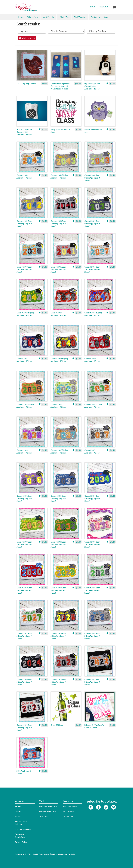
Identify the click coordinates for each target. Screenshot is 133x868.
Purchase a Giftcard (48, 806)
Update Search (27, 38)
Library (18, 811)
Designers (95, 17)
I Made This (64, 17)
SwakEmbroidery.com (36, 9)
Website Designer (59, 854)
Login (93, 7)
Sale (106, 17)
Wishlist (19, 816)
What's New (33, 17)
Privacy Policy (21, 842)
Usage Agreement (23, 829)
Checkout (43, 816)
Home (20, 17)
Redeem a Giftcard (47, 811)
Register (103, 7)
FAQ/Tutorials (80, 17)
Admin (72, 854)
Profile (18, 806)
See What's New (70, 806)
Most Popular (48, 17)
